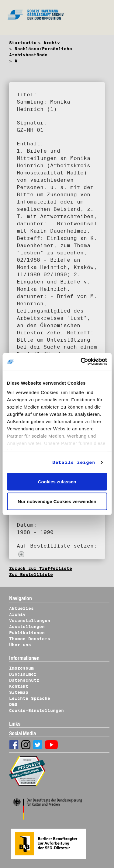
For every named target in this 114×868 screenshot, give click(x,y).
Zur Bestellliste (31, 575)
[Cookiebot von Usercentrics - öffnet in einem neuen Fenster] (81, 362)
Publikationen (27, 633)
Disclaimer (23, 674)
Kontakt (19, 686)
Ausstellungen (27, 627)
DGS (13, 704)
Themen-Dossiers (30, 639)
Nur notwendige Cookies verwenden (57, 501)
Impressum (21, 668)
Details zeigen (74, 462)
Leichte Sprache (30, 698)
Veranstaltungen (30, 621)
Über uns (20, 645)
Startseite (23, 43)
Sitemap (19, 692)
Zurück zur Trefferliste (41, 568)
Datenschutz (24, 680)
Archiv (52, 43)
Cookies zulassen (57, 481)
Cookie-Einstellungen (36, 711)
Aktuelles (21, 608)
